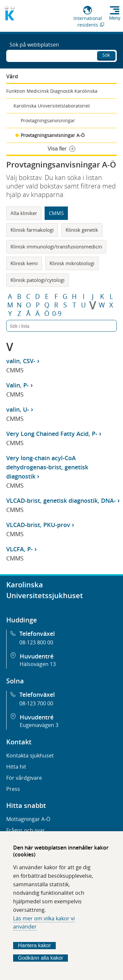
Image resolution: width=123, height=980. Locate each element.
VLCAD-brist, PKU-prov (38, 525)
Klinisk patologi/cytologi (38, 280)
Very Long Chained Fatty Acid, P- (52, 434)
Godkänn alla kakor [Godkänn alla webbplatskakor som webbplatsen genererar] (41, 958)
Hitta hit (16, 767)
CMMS (56, 213)
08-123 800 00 (36, 642)
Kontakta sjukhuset (30, 755)
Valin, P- (18, 385)
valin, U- (18, 409)
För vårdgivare (24, 778)
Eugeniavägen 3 (39, 725)
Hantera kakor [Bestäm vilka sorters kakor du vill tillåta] (35, 945)
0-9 (57, 314)
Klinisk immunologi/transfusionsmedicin (56, 246)
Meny (115, 18)
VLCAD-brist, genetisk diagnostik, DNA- (61, 500)
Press (13, 789)
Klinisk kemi (24, 263)
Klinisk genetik (82, 230)
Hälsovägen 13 (38, 664)
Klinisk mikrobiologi (72, 263)
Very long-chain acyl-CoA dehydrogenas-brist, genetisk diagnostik (47, 467)
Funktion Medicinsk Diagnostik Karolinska (52, 91)
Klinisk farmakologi (32, 230)
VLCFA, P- (20, 549)
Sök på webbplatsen (34, 45)
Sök (106, 55)
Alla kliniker (24, 213)
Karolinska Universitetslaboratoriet (52, 106)
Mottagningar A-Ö (28, 819)
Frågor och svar (26, 830)
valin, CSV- (21, 361)
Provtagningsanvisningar (48, 120)
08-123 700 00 (36, 703)
